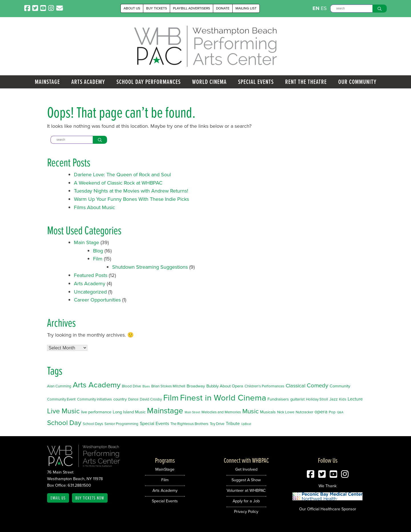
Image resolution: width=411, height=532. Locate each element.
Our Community (357, 82)
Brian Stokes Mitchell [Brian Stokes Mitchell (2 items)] (168, 386)
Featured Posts (91, 275)
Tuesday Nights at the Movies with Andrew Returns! (131, 191)
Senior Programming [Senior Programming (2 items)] (121, 424)
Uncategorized (90, 292)
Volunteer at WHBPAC (246, 490)
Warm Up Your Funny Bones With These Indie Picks (131, 199)
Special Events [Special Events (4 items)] (154, 423)
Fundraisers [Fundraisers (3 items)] (278, 399)
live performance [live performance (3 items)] (96, 412)
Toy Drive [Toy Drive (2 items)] (217, 424)
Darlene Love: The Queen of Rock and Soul (122, 175)
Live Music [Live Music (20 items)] (63, 411)
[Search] (351, 9)
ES (324, 8)
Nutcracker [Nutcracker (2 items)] (304, 412)
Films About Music (94, 207)
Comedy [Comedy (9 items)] (318, 385)
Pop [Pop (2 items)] (332, 412)
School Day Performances (149, 82)
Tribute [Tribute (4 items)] (233, 423)
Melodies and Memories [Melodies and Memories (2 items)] (221, 412)
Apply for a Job (246, 501)
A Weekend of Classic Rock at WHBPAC (118, 183)
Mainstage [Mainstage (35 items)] (165, 411)
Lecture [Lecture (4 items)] (355, 399)
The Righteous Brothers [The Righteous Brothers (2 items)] (189, 424)
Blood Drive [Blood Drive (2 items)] (131, 386)
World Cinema (209, 82)
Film (98, 259)
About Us (132, 8)
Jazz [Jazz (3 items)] (334, 399)
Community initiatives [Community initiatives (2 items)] (94, 399)
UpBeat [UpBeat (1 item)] (246, 424)
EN (316, 8)
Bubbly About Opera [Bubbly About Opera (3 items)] (225, 386)
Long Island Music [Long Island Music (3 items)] (129, 412)
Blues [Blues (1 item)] (146, 386)
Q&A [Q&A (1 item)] (340, 412)
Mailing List (246, 8)
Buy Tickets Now (90, 498)
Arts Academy (88, 82)
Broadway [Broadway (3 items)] (196, 386)
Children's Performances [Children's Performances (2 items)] (264, 386)
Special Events (256, 82)
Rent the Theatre (306, 82)
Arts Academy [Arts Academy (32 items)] (97, 385)
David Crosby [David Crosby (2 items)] (151, 399)
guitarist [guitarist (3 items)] (297, 399)
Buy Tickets (157, 8)
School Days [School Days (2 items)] (93, 424)
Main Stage (86, 242)
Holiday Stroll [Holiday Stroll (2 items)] (317, 399)
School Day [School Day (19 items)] (64, 423)
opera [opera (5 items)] (321, 412)
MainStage (47, 82)
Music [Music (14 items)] (250, 411)
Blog (98, 251)
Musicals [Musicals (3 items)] (268, 412)
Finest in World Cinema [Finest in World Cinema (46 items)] (223, 398)
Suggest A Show (246, 480)
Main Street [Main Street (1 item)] (192, 412)
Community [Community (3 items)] (340, 386)
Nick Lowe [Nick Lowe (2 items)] (286, 412)
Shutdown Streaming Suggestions (150, 267)
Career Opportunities (97, 300)
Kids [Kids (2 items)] (343, 399)
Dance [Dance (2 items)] (133, 399)
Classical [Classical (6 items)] (296, 386)
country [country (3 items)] (120, 399)
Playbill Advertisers (192, 8)
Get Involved (246, 469)
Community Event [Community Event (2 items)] (61, 399)
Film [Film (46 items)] (171, 398)
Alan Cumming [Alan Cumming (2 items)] (59, 386)
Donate (223, 8)
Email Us (58, 498)
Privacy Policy (246, 511)
